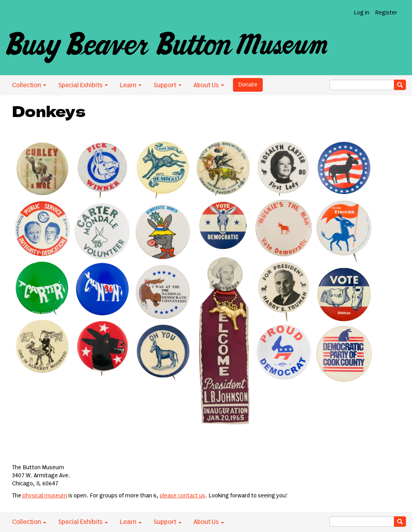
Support (168, 85)
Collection (29, 85)
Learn (131, 85)
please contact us (182, 496)
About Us (209, 85)
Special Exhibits (83, 85)
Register (386, 13)
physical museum (45, 496)
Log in (362, 13)
